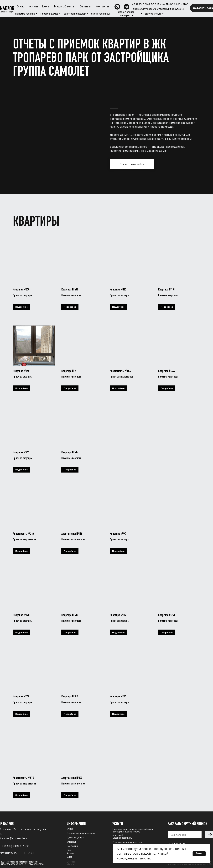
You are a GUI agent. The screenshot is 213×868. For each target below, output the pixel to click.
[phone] (185, 835)
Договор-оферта (71, 863)
